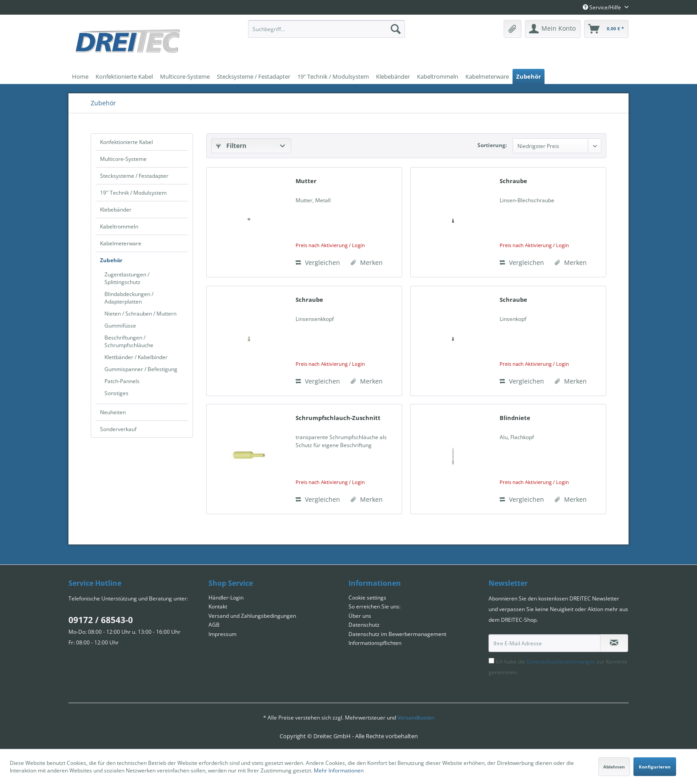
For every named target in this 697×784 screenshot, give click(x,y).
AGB (214, 625)
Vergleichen (318, 262)
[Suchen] (396, 29)
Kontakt (218, 606)
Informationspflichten (375, 643)
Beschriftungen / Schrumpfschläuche (129, 341)
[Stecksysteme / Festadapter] (254, 76)
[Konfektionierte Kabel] (124, 76)
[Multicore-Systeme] (185, 76)
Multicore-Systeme (123, 159)
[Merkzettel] (513, 29)
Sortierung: (492, 145)
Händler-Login (226, 598)
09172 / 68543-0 (101, 620)
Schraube (513, 181)
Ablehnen (614, 767)
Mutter (306, 181)
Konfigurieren (655, 767)
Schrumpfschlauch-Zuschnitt (338, 418)
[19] (333, 76)
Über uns (360, 616)
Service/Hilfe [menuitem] (603, 7)
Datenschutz (364, 625)
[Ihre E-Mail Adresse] (545, 643)
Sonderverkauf (118, 429)
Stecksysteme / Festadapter (134, 176)
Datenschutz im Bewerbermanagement (397, 634)
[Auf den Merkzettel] (367, 263)
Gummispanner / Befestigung (141, 369)
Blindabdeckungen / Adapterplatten (129, 298)
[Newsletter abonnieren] (614, 643)
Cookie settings (367, 598)
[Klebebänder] (393, 76)
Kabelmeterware (121, 243)
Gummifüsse (120, 326)
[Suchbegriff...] (326, 29)
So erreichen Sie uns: (375, 606)
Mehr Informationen (339, 770)
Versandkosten (416, 718)
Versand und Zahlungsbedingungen (252, 616)
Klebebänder (116, 210)
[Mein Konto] (553, 29)
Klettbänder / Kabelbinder (136, 357)
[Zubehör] (529, 76)
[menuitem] (326, 29)
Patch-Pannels (122, 381)
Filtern (231, 146)
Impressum (222, 634)
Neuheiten (113, 412)
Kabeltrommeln (119, 226)
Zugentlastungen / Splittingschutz (127, 278)
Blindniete (515, 418)
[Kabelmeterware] (487, 76)
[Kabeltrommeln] (438, 76)
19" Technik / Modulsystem (133, 193)
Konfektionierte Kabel (126, 142)
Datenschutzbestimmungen (561, 662)
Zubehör (111, 260)
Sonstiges (116, 393)
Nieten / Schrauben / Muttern (140, 314)
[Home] (80, 76)
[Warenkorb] (606, 29)
